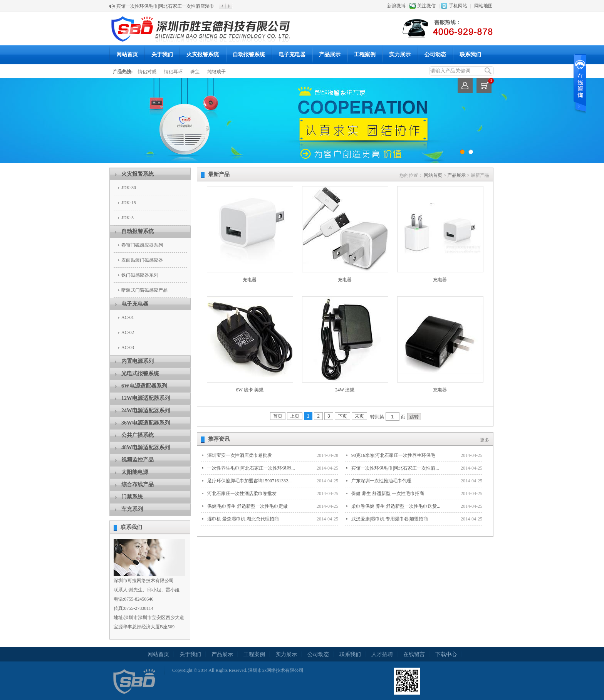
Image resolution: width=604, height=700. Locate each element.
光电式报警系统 (140, 374)
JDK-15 (129, 203)
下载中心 (446, 654)
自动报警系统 (249, 55)
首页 (278, 416)
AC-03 (128, 347)
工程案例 (365, 55)
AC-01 (128, 317)
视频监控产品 (138, 460)
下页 (342, 416)
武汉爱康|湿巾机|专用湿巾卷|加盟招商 (390, 519)
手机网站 (458, 6)
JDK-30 (129, 188)
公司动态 (435, 55)
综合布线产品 (138, 484)
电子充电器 (292, 55)
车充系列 (132, 509)
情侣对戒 (147, 72)
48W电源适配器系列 (146, 447)
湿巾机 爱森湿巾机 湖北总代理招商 (243, 519)
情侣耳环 (173, 72)
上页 (295, 416)
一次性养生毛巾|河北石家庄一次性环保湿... (251, 468)
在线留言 (414, 654)
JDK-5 (128, 218)
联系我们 (470, 55)
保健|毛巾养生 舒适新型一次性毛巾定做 (247, 506)
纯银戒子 (216, 72)
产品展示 (330, 55)
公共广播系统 (138, 435)
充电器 (250, 280)
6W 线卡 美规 (249, 390)
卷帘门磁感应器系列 (142, 245)
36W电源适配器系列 (146, 423)
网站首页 (127, 55)
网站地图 (483, 6)
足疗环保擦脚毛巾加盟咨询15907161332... (249, 481)
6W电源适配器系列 (144, 386)
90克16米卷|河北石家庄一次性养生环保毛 (393, 455)
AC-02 (128, 332)
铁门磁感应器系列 (140, 275)
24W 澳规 (345, 390)
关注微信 (426, 6)
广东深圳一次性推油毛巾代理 (381, 481)
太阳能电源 (135, 472)
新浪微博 (396, 6)
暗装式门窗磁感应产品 (144, 290)
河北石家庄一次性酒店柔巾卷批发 (242, 494)
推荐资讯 (219, 439)
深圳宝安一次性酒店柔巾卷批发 (240, 455)
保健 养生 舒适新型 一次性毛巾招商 (388, 494)
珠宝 (195, 72)
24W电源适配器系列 (146, 410)
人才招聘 (382, 654)
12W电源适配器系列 (146, 398)
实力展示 (400, 55)
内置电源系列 (138, 361)
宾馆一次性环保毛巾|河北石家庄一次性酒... (395, 468)
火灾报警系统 (203, 55)
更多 (485, 440)
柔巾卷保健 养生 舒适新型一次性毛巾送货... (396, 506)
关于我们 (162, 55)
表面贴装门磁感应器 (142, 260)
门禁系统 (132, 497)
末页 (359, 416)
